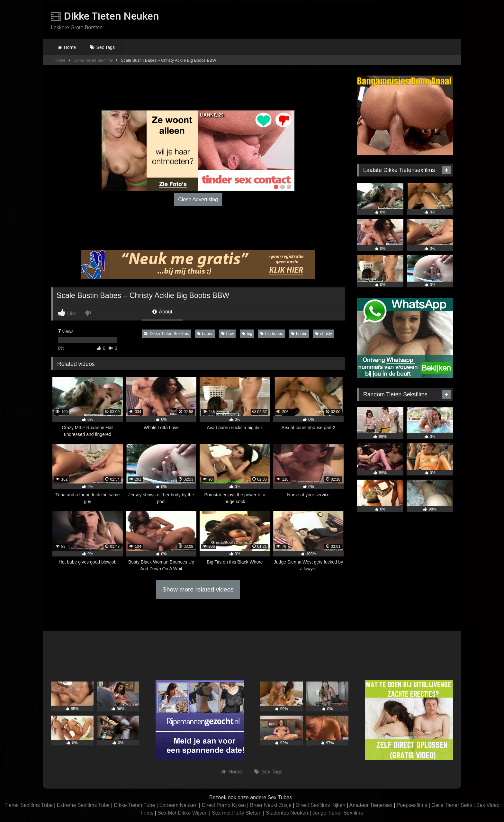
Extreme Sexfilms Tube (83, 805)
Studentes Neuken (287, 813)
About (162, 312)
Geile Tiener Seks (452, 805)
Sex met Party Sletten (237, 813)
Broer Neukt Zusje (271, 805)
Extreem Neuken (178, 805)
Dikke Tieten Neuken (105, 16)
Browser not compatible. (378, 20)
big (247, 334)
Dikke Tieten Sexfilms (93, 60)
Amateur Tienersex (371, 805)
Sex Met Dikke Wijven (183, 813)
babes (205, 334)
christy (324, 334)
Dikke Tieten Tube (134, 805)
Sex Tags (106, 47)
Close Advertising (198, 199)
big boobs (272, 334)
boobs (299, 334)
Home (70, 47)
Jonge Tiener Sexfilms (337, 813)
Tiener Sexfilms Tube (29, 805)
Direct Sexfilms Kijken (321, 805)
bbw (227, 334)
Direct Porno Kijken (224, 805)
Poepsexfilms (412, 805)
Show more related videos (198, 589)
